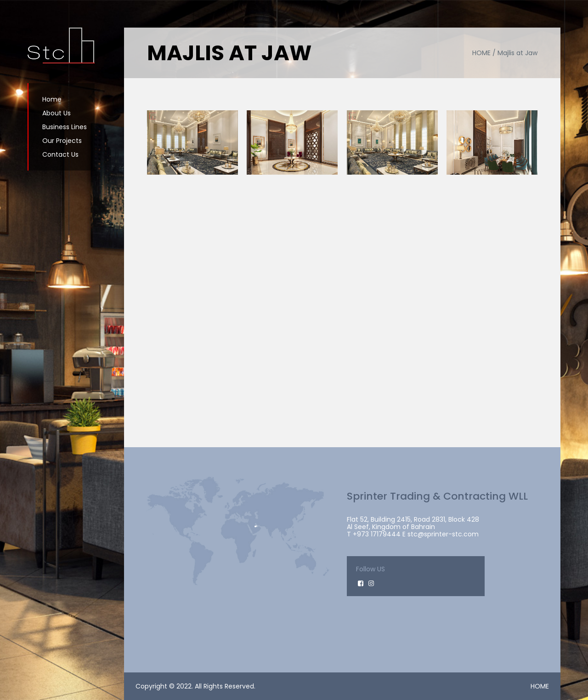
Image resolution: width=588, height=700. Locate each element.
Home (52, 99)
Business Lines (65, 127)
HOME (540, 686)
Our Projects (62, 141)
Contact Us (60, 154)
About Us (57, 113)
